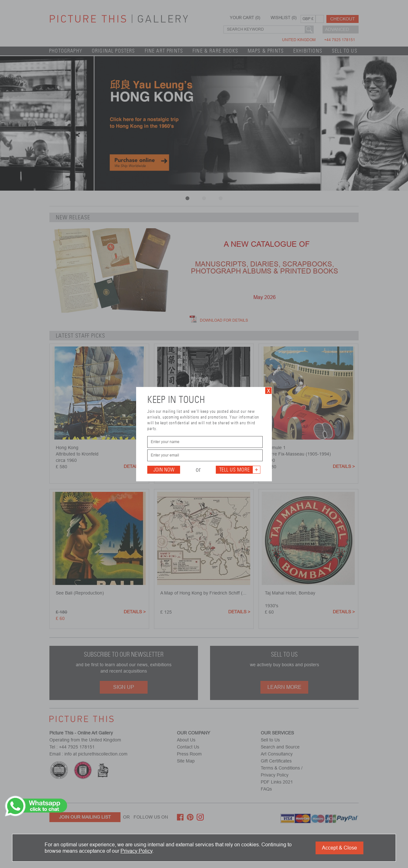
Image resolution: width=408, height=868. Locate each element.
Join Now (164, 470)
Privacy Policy (136, 851)
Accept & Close (339, 848)
